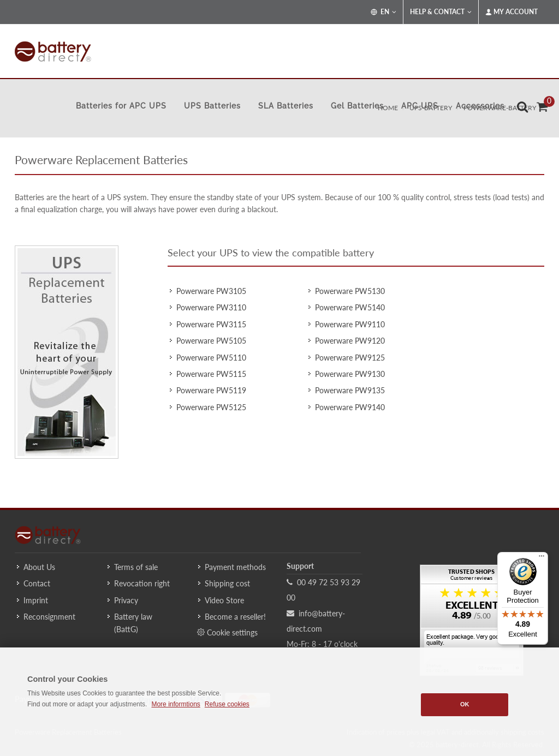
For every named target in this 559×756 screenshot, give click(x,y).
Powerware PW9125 (350, 358)
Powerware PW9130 (350, 374)
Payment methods (235, 567)
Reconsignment (49, 617)
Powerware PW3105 (211, 291)
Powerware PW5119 (211, 390)
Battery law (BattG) (133, 623)
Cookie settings (227, 632)
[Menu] (542, 559)
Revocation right (142, 583)
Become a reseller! (235, 617)
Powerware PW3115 (211, 324)
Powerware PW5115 (211, 374)
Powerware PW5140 (350, 307)
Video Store (224, 600)
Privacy (126, 600)
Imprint (36, 600)
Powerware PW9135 (350, 390)
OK (465, 704)
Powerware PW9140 (350, 407)
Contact (37, 583)
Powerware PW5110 (211, 358)
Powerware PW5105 (211, 341)
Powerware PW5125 (211, 407)
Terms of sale (136, 567)
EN (383, 12)
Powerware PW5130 (350, 291)
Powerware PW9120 (350, 341)
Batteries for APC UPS (121, 106)
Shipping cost (227, 583)
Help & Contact (441, 12)
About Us (39, 567)
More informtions (176, 704)
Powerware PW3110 (211, 307)
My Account (512, 12)
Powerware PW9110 (350, 324)
